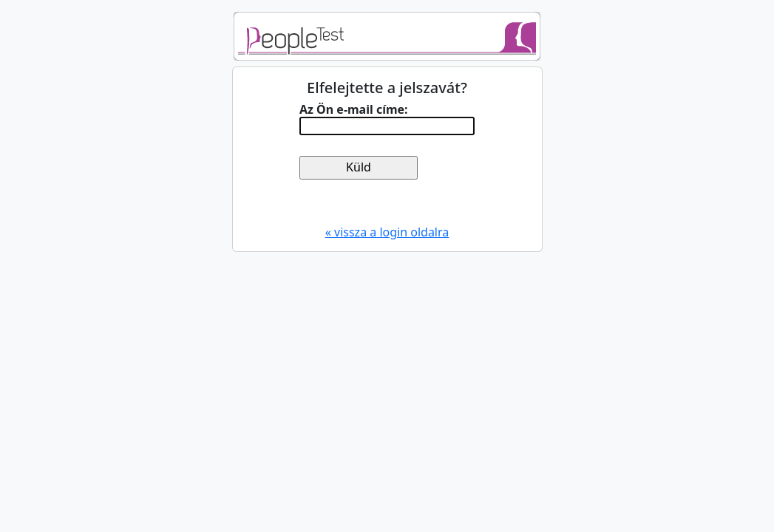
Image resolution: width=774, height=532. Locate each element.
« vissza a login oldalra (387, 232)
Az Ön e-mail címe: (354, 110)
